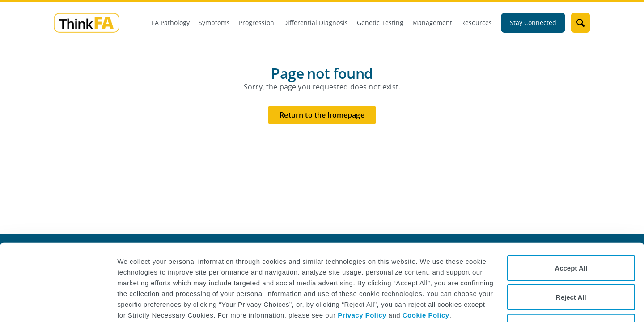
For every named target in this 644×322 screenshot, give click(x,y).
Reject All (571, 267)
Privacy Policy (362, 285)
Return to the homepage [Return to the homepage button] (322, 115)
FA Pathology (171, 23)
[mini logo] (87, 22)
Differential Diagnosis (316, 23)
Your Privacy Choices (571, 296)
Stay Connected (533, 23)
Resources (477, 23)
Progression (256, 23)
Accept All (571, 238)
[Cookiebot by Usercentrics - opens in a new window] (58, 305)
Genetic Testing (380, 23)
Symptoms (214, 23)
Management (432, 23)
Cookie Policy (426, 285)
